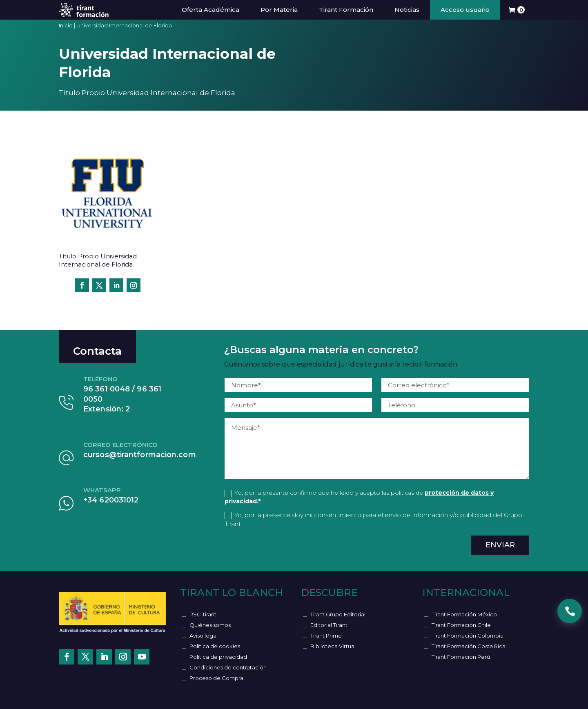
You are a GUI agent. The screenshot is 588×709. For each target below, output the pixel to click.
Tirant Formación (346, 10)
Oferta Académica (210, 10)
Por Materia (279, 10)
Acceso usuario (465, 10)
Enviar (500, 545)
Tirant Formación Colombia (468, 636)
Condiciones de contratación (228, 667)
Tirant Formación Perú (461, 657)
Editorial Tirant (329, 625)
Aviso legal (204, 636)
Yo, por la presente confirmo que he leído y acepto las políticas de (359, 497)
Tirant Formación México (464, 614)
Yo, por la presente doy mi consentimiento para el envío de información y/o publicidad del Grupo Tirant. (373, 520)
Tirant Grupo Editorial (338, 614)
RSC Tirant (203, 614)
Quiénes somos (210, 625)
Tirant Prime (326, 636)
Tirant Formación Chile (461, 625)
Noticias (407, 10)
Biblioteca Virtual (333, 646)
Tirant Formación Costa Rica (469, 646)
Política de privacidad (218, 657)
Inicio (66, 25)
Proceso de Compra (216, 678)
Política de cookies (215, 646)
